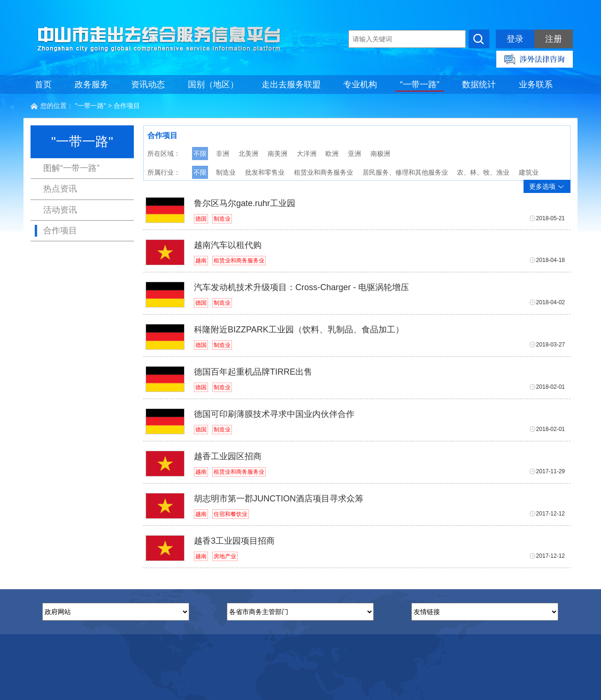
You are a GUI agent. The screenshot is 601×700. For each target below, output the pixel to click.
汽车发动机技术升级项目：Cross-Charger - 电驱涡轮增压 (301, 287)
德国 (201, 219)
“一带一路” (420, 85)
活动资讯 (60, 210)
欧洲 (332, 154)
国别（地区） (213, 85)
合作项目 (127, 106)
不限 (200, 154)
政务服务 (92, 85)
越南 (201, 261)
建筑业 (529, 172)
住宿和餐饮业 (231, 514)
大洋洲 (307, 154)
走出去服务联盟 (291, 85)
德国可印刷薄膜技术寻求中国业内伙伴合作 (274, 414)
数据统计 (479, 85)
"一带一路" (91, 106)
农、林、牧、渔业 (483, 172)
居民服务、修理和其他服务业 (405, 172)
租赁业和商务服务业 (324, 172)
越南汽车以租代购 (228, 245)
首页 (43, 85)
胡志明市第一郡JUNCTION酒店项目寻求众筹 (279, 499)
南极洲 (380, 154)
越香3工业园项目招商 (234, 541)
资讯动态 (148, 85)
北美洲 (248, 154)
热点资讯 (60, 189)
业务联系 (536, 85)
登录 (515, 39)
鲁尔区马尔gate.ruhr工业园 (245, 203)
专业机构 (360, 85)
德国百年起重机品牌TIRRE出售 (253, 372)
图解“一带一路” (71, 168)
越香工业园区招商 (228, 456)
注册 (554, 39)
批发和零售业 (265, 172)
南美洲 (277, 154)
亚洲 (354, 154)
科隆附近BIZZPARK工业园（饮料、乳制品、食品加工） (299, 330)
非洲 (223, 154)
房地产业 (225, 556)
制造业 (226, 172)
